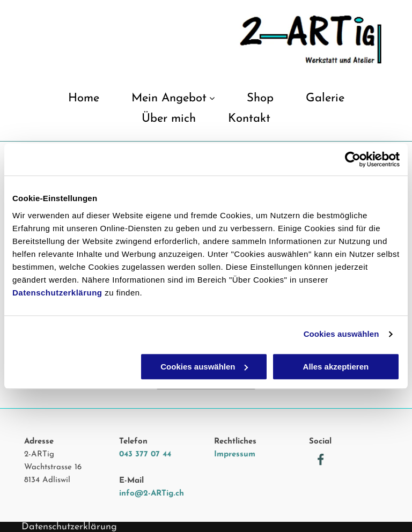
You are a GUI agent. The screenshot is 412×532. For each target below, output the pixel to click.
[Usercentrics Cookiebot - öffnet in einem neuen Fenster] (353, 159)
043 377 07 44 (145, 455)
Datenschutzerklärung (57, 293)
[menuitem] (84, 102)
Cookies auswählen (341, 334)
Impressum (235, 455)
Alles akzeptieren (336, 367)
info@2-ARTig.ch (152, 494)
